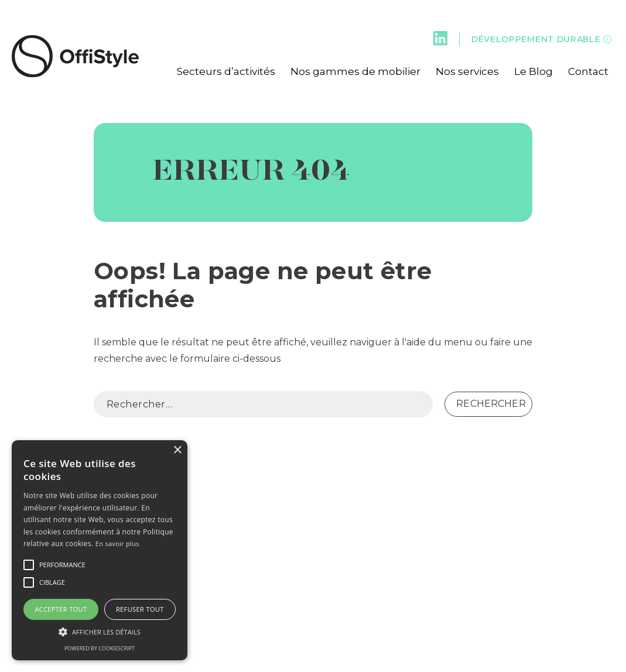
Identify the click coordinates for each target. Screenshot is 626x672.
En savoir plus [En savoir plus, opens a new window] (117, 544)
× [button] (177, 450)
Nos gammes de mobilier (355, 71)
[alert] (100, 550)
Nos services (467, 71)
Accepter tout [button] (61, 609)
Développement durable (542, 39)
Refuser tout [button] (140, 609)
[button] (29, 565)
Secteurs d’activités (226, 71)
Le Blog (533, 71)
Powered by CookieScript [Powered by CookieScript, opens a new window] (100, 648)
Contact (588, 71)
